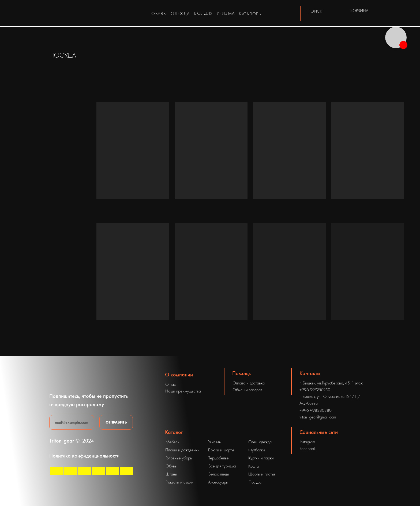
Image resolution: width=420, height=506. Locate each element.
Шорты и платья (262, 474)
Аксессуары (218, 482)
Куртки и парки (261, 458)
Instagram (307, 442)
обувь (159, 14)
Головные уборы (179, 458)
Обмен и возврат (247, 390)
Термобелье (219, 458)
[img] (339, 11)
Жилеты (215, 442)
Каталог (174, 432)
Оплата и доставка (249, 383)
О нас (170, 384)
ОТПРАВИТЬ (116, 422)
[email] (72, 422)
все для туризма (215, 13)
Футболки (257, 450)
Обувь (171, 466)
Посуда (255, 482)
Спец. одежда (260, 442)
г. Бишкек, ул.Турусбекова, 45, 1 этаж (331, 383)
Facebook (308, 449)
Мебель (172, 442)
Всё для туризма (222, 466)
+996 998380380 (316, 410)
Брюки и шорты (221, 450)
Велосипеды (219, 474)
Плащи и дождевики (182, 450)
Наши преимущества (183, 391)
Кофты (254, 466)
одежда (180, 14)
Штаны (171, 474)
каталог (249, 14)
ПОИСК (315, 11)
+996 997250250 (315, 390)
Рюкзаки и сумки (179, 482)
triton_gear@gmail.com (318, 417)
